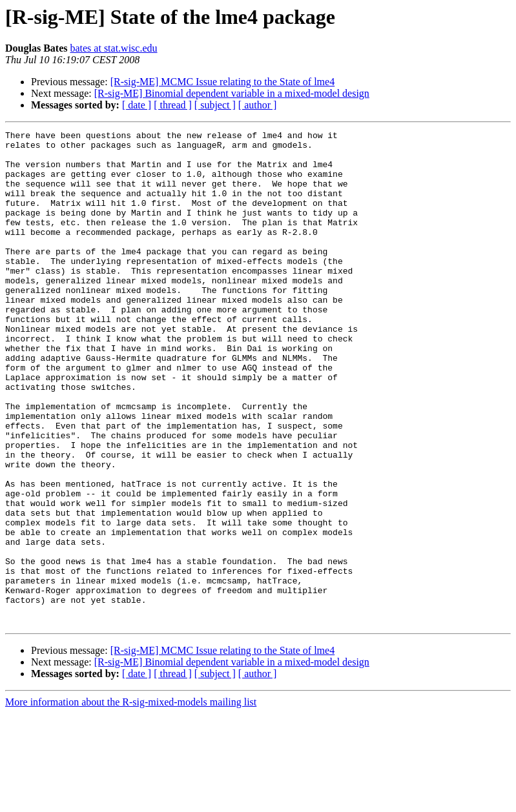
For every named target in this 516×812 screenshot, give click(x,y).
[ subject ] (215, 105)
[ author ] (258, 105)
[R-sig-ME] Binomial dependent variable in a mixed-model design (232, 93)
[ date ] (137, 105)
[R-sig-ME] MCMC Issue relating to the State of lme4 (223, 82)
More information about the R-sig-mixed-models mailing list (131, 801)
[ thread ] (173, 105)
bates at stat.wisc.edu (113, 48)
